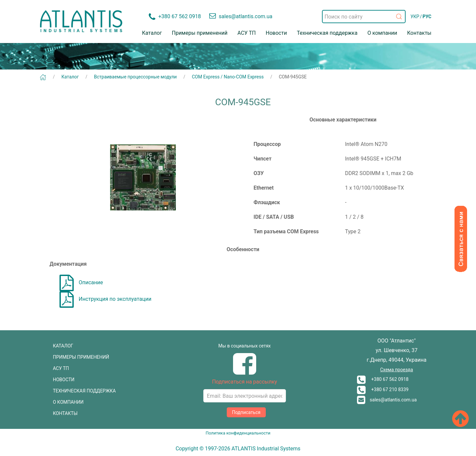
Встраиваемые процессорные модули (135, 77)
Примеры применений (200, 33)
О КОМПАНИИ (68, 402)
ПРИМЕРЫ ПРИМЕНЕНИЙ (81, 357)
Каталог (152, 33)
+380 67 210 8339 (383, 389)
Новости (276, 33)
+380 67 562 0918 (383, 379)
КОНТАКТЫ (65, 413)
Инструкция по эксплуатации (105, 299)
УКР (415, 17)
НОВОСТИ (64, 380)
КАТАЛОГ (63, 346)
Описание (81, 282)
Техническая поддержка (327, 33)
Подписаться (246, 412)
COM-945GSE (293, 77)
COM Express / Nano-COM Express (228, 77)
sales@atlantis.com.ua (387, 400)
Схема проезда (397, 370)
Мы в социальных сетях (245, 346)
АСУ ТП (246, 33)
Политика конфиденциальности (238, 433)
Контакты (419, 33)
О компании (382, 33)
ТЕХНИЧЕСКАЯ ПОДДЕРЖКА (84, 391)
